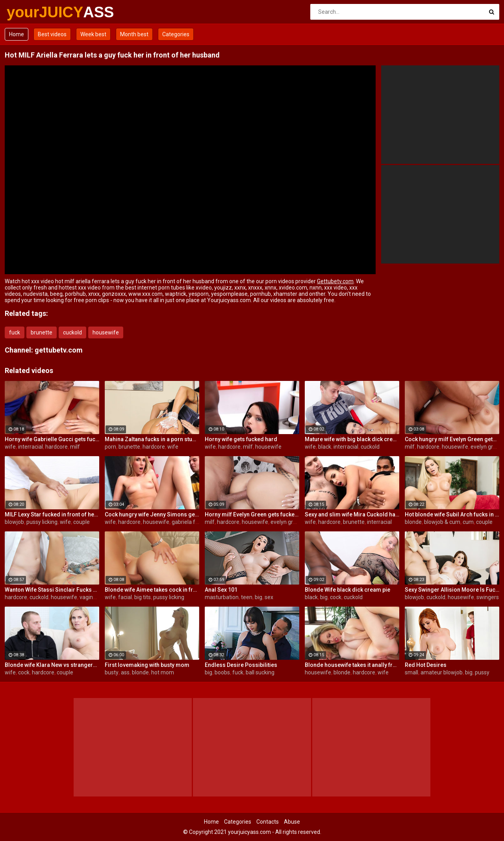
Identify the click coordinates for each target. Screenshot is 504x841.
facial (125, 597)
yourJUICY (27, 12)
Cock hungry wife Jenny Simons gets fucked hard (152, 514)
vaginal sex (93, 597)
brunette (42, 332)
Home (17, 34)
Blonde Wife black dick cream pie (347, 590)
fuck (15, 332)
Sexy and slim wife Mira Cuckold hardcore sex (352, 514)
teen (247, 597)
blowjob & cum (442, 522)
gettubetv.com (59, 350)
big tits (143, 597)
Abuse (292, 822)
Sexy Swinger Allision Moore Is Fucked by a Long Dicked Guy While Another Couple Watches (452, 590)
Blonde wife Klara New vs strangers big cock (52, 665)
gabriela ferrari (190, 522)
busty (112, 672)
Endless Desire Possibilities (241, 665)
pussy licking (42, 522)
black (325, 447)
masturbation (222, 597)
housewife (106, 332)
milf (75, 447)
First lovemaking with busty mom (147, 665)
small (411, 672)
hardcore (57, 447)
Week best (93, 34)
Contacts (268, 822)
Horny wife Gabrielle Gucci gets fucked (52, 439)
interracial (31, 447)
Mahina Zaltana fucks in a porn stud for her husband (152, 439)
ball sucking (260, 672)
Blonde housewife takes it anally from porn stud (352, 665)
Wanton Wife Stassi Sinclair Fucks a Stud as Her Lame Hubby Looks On (52, 590)
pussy (482, 672)
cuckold (72, 332)
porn (110, 447)
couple (82, 522)
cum (468, 522)
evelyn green (486, 447)
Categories (176, 34)
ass (125, 672)
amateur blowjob (442, 672)
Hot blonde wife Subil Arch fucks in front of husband (452, 514)
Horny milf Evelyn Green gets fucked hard (252, 514)
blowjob (14, 522)
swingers (488, 597)
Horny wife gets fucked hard (241, 439)
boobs (222, 672)
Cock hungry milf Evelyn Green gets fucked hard (452, 439)
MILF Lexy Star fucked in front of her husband (52, 514)
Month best (134, 34)
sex (269, 597)
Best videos (52, 34)
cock (336, 597)
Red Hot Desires (426, 665)
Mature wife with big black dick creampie (352, 439)
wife (10, 447)
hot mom (163, 672)
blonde (413, 522)
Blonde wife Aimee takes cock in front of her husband (152, 590)
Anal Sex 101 (221, 590)
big (258, 597)
